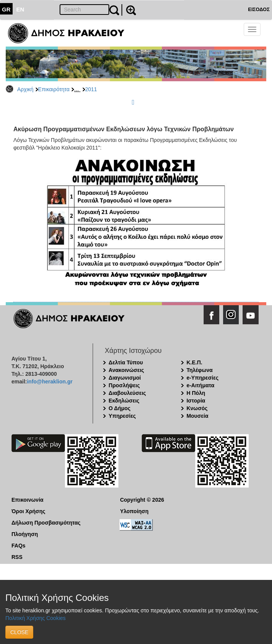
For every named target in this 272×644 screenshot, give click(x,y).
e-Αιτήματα (200, 385)
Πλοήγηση (25, 534)
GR (6, 9)
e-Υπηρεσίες (202, 378)
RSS (17, 557)
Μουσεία (197, 416)
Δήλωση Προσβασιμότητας (46, 523)
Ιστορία (196, 401)
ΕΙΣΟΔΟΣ (259, 9)
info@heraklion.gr (49, 382)
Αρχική (25, 89)
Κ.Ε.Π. (194, 362)
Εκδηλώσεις (124, 401)
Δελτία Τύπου (126, 362)
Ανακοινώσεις (126, 370)
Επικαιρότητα (54, 89)
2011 (91, 89)
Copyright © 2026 (142, 500)
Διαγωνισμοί (125, 378)
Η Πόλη (196, 393)
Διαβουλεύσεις (127, 393)
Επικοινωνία (28, 500)
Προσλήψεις (124, 385)
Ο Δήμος (119, 408)
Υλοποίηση (134, 511)
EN (20, 9)
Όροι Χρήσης (28, 511)
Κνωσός (197, 408)
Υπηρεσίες (122, 416)
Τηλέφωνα (199, 370)
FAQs (19, 546)
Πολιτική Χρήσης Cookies (36, 618)
